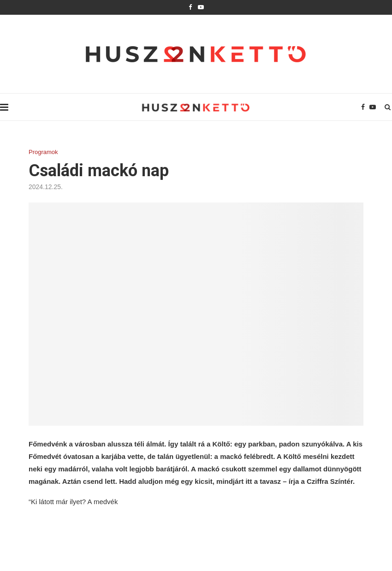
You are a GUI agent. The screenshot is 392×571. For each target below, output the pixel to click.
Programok (43, 152)
